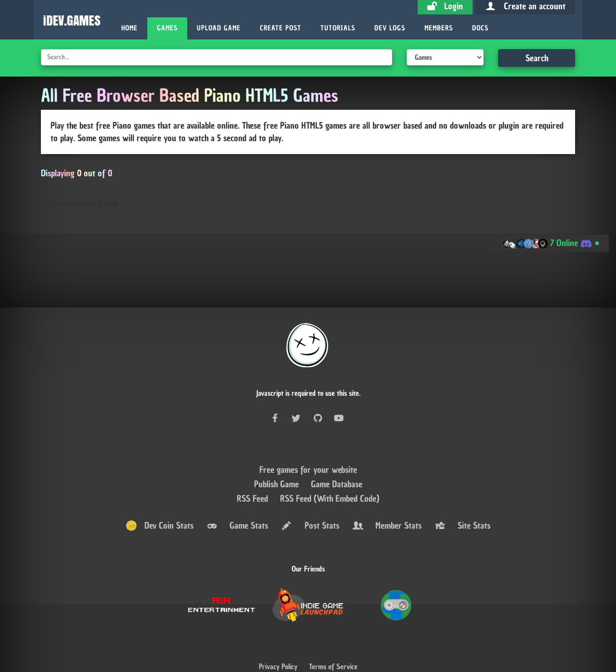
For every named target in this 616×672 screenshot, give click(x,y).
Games (167, 28)
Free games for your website (308, 441)
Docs (480, 28)
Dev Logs (390, 28)
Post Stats (309, 497)
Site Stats (462, 497)
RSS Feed (254, 470)
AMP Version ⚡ (308, 663)
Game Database (337, 455)
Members (439, 28)
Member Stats (386, 497)
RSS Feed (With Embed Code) (330, 470)
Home (129, 28)
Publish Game (278, 455)
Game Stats (237, 497)
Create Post (281, 28)
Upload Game (219, 28)
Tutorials (338, 28)
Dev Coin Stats (160, 497)
